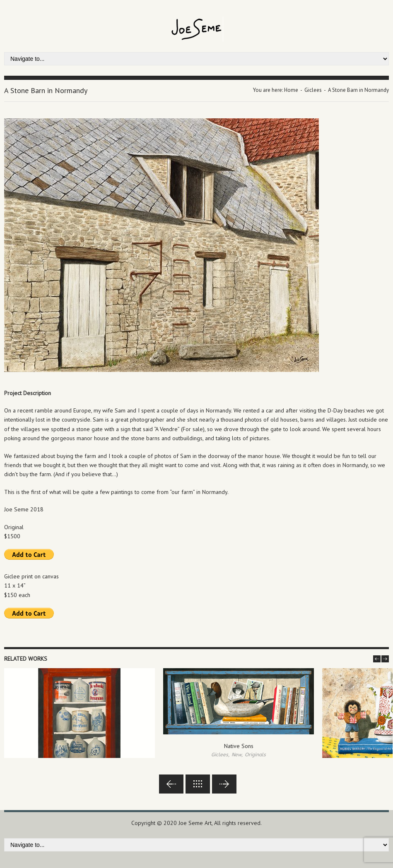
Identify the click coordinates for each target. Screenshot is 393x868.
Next (224, 784)
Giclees (313, 90)
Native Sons (239, 746)
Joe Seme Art (195, 823)
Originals (255, 755)
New (236, 755)
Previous (171, 784)
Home (291, 90)
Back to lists (198, 784)
